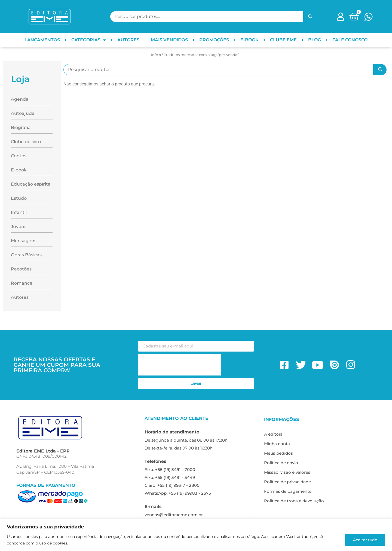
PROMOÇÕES (214, 40)
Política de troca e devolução (294, 501)
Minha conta (277, 444)
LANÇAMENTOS (42, 40)
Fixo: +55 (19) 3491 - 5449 (170, 477)
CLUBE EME (283, 40)
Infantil (19, 212)
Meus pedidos (278, 453)
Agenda (20, 99)
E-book (19, 170)
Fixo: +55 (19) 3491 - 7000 (170, 470)
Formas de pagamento (288, 491)
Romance (22, 283)
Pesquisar (310, 17)
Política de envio (281, 463)
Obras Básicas (26, 255)
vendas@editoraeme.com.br (174, 515)
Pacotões (21, 269)
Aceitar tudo (365, 540)
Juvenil (19, 227)
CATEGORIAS (89, 40)
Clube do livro (26, 142)
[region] (196, 535)
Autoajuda (23, 113)
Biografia (21, 127)
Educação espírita (31, 184)
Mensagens (24, 241)
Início (156, 55)
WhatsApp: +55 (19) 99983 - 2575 (178, 493)
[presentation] (179, 365)
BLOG (315, 40)
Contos (19, 156)
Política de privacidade (287, 482)
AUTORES (128, 40)
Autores (20, 297)
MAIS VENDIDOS (169, 40)
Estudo (19, 198)
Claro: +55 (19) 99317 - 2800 (172, 485)
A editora (273, 434)
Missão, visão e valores (287, 472)
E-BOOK (249, 40)
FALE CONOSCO (350, 40)
